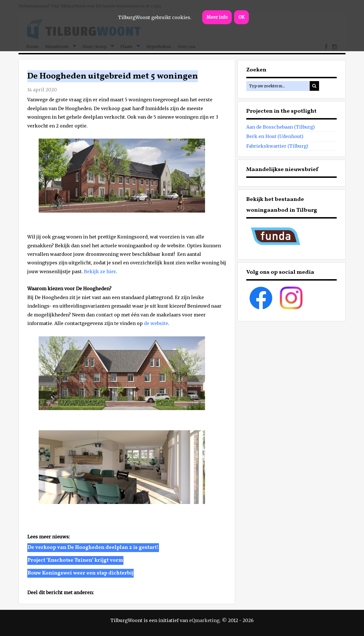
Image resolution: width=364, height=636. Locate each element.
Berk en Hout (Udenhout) (275, 136)
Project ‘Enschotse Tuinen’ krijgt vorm (75, 560)
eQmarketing (204, 620)
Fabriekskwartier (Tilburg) (277, 146)
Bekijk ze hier (100, 271)
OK (241, 17)
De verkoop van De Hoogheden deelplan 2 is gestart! (93, 548)
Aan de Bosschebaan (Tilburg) (281, 127)
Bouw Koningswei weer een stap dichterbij (80, 573)
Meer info (217, 17)
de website (156, 323)
